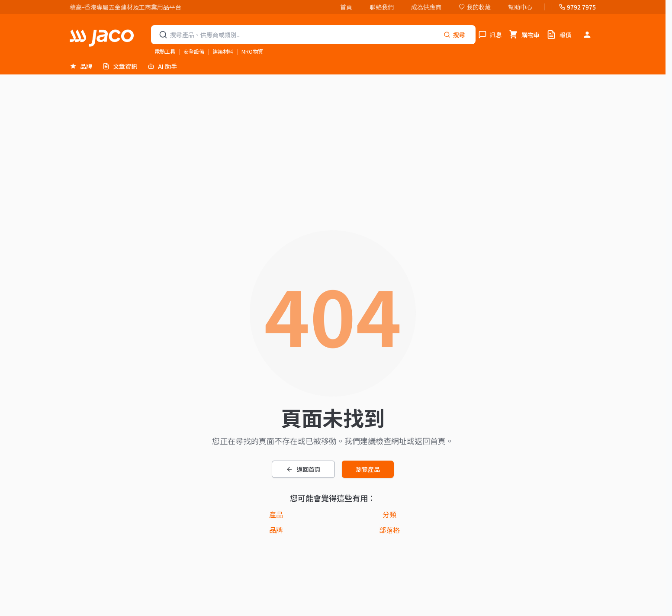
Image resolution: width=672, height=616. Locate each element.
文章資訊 (120, 66)
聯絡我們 (382, 7)
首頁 (346, 7)
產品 (276, 514)
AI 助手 (162, 66)
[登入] (587, 35)
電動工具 (165, 51)
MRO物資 (252, 51)
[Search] (454, 35)
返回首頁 (303, 469)
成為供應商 (426, 7)
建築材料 (223, 51)
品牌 (81, 66)
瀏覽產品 (368, 469)
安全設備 (194, 51)
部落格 (389, 530)
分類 (389, 514)
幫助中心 (520, 7)
